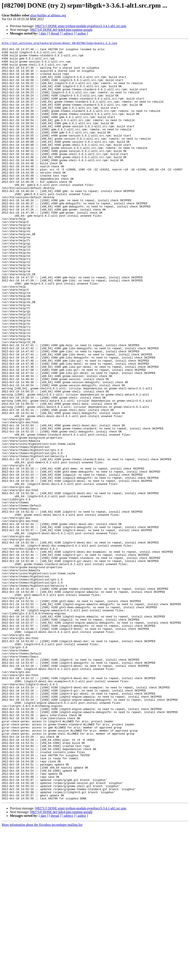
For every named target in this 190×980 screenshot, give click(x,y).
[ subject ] (68, 33)
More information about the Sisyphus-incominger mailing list (42, 976)
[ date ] (43, 33)
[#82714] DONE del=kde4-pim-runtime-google (61, 30)
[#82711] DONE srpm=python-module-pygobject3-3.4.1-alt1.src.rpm (81, 26)
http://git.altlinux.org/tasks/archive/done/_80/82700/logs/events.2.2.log (59, 44)
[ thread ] (55, 33)
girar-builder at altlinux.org (48, 15)
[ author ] (82, 33)
